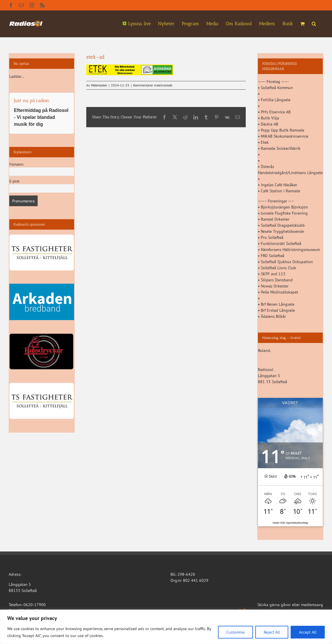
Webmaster (99, 85)
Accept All (308, 632)
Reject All (272, 632)
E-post (14, 181)
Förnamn (16, 164)
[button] (314, 23)
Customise (235, 632)
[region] (166, 627)
